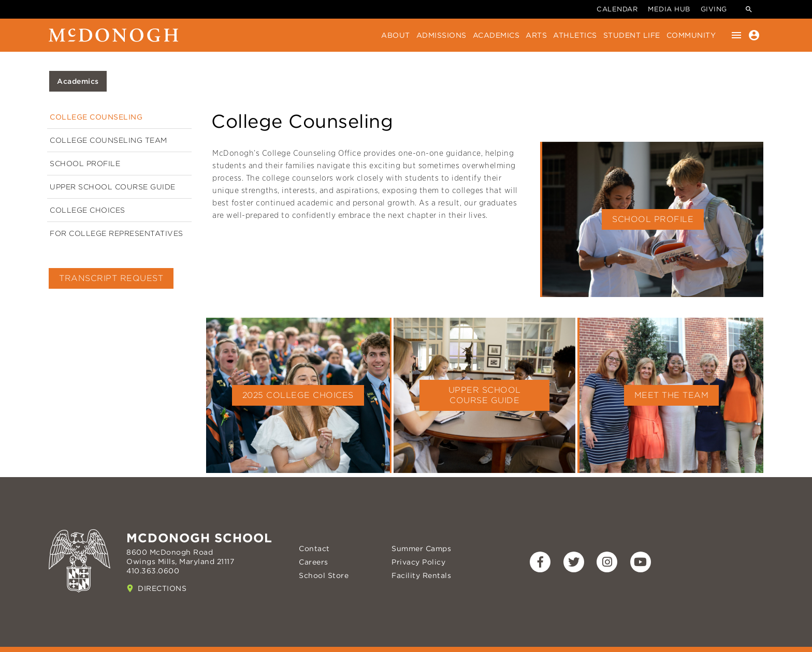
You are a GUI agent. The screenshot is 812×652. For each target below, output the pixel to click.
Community (691, 35)
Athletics (575, 35)
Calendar (617, 9)
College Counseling (96, 117)
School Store (324, 575)
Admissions (441, 35)
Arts (536, 35)
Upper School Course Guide (113, 187)
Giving (714, 9)
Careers (314, 562)
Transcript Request (111, 278)
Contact (314, 549)
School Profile (85, 164)
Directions (162, 588)
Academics (496, 35)
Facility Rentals (421, 575)
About (396, 35)
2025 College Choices (298, 395)
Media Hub (669, 9)
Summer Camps (421, 549)
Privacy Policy (418, 562)
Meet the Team (672, 395)
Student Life (632, 35)
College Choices (88, 210)
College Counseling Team (108, 140)
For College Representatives (117, 233)
